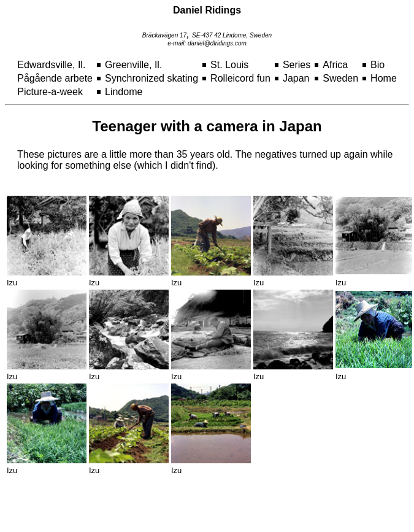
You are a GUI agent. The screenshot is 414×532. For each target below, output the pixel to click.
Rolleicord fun (240, 78)
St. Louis (229, 65)
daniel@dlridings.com (217, 43)
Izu (12, 283)
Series (297, 65)
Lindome (124, 92)
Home (384, 78)
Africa (335, 65)
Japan (296, 78)
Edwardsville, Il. (51, 65)
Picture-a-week (50, 92)
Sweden (340, 78)
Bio (378, 65)
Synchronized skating (151, 78)
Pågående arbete (55, 78)
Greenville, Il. (133, 65)
